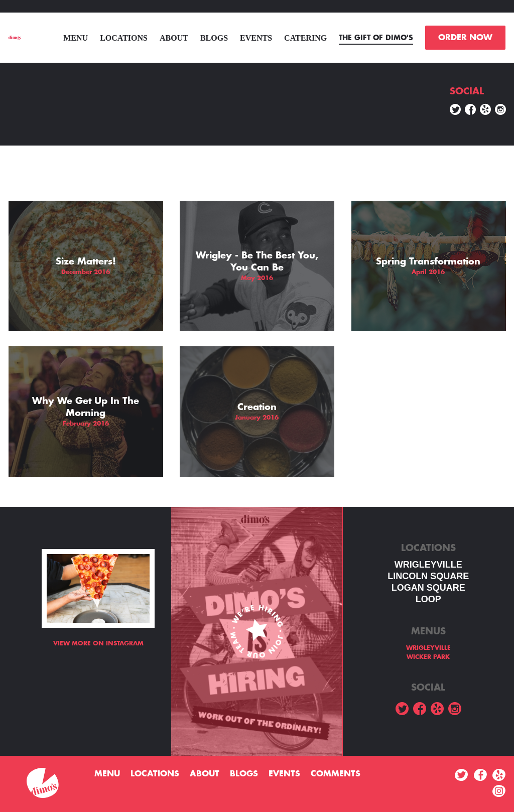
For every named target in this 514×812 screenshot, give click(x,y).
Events (256, 38)
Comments (336, 774)
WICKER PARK (428, 657)
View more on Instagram (98, 643)
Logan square (428, 588)
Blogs (214, 38)
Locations (124, 38)
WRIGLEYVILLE (428, 565)
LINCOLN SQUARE (428, 576)
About (174, 38)
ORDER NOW (465, 38)
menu (76, 38)
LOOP (428, 599)
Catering (305, 38)
